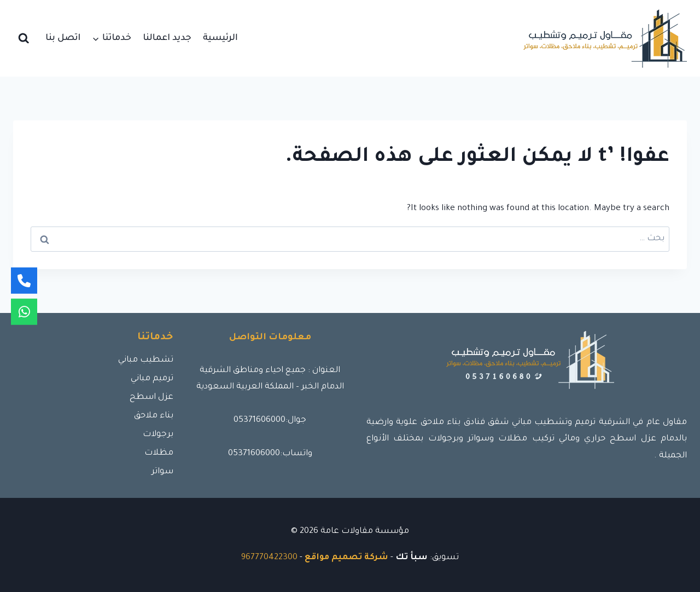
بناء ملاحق (154, 416)
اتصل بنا (63, 38)
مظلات (159, 453)
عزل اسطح (151, 397)
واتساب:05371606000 (270, 454)
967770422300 (269, 558)
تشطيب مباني (146, 360)
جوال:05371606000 (270, 420)
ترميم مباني (152, 379)
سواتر (162, 472)
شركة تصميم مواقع (346, 558)
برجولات (158, 435)
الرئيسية (220, 38)
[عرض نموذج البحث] (24, 39)
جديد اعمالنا (167, 38)
